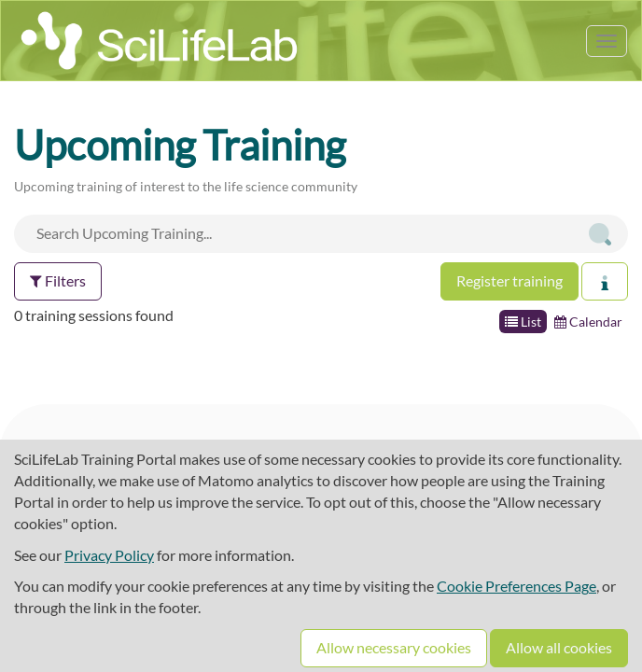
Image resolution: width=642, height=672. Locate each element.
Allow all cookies (559, 647)
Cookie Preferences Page (516, 586)
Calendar (588, 322)
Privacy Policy (109, 555)
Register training (509, 280)
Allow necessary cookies (394, 647)
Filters (58, 280)
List (523, 322)
